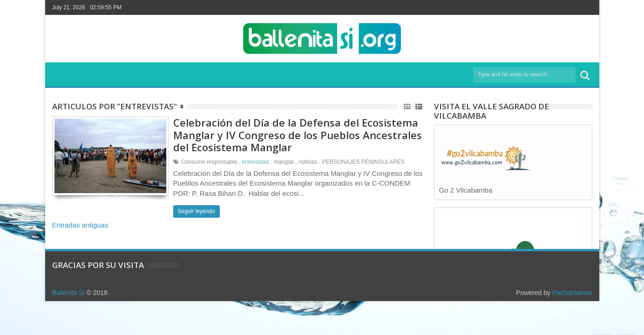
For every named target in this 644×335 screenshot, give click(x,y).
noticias (308, 162)
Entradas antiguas (80, 225)
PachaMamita (572, 293)
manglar (284, 162)
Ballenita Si (68, 293)
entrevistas (256, 162)
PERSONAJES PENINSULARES (363, 162)
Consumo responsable (210, 162)
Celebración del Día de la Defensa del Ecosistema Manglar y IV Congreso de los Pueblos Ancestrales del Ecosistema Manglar (298, 135)
